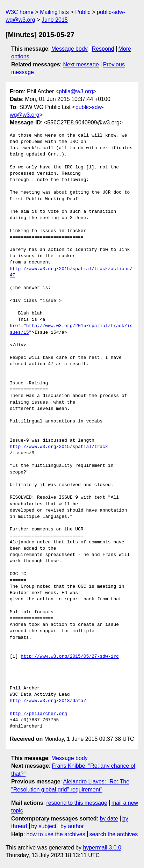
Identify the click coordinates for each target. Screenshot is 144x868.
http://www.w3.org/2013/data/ (48, 701)
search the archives (114, 834)
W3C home (20, 12)
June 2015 (55, 20)
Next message (81, 64)
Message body (70, 49)
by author (72, 826)
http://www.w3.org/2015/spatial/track (59, 447)
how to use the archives (56, 834)
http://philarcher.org (38, 714)
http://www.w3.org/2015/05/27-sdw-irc (70, 657)
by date (109, 819)
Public (83, 12)
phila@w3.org (76, 91)
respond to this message (77, 803)
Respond (103, 49)
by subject (44, 826)
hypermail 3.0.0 (102, 848)
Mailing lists (54, 12)
